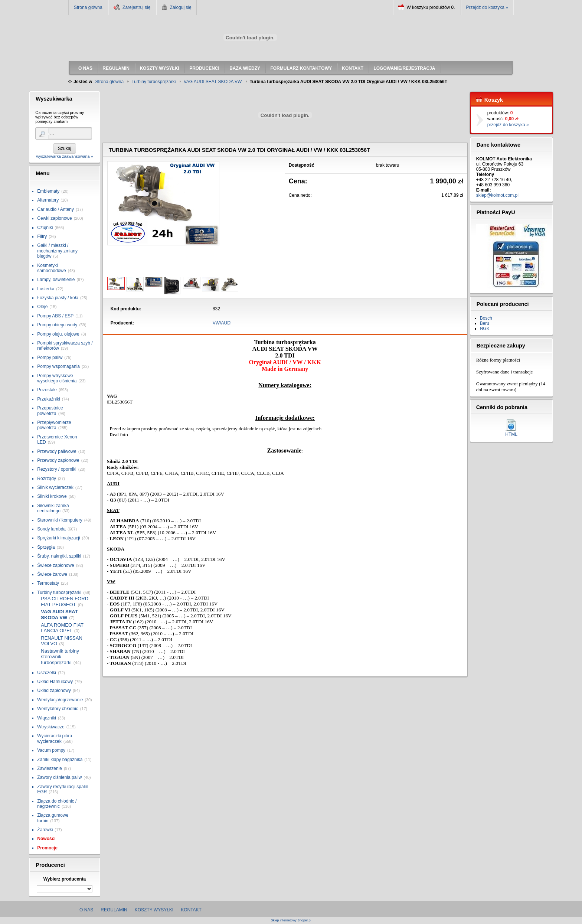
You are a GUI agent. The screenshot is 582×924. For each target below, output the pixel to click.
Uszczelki (47, 673)
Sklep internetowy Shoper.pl (291, 920)
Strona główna (88, 7)
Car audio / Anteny (55, 209)
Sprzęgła (46, 547)
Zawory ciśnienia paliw (59, 777)
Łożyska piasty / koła (58, 298)
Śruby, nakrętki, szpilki (59, 556)
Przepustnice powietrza (50, 411)
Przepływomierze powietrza (54, 425)
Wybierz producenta (65, 879)
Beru (485, 323)
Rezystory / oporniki (57, 469)
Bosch (486, 318)
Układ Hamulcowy (55, 682)
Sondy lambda (51, 529)
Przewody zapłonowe (58, 460)
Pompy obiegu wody (57, 325)
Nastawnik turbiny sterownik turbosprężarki (60, 657)
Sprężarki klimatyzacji (58, 538)
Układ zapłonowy (54, 690)
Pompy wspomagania (58, 366)
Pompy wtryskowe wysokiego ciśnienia (57, 378)
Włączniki (47, 718)
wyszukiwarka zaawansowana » (64, 156)
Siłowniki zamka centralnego (53, 508)
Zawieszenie (50, 768)
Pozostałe (47, 390)
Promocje (47, 848)
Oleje (42, 307)
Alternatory (48, 200)
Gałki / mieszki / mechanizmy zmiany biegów (57, 251)
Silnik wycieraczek (55, 487)
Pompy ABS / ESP (55, 316)
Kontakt (191, 910)
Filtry (42, 236)
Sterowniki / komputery (60, 520)
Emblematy (48, 191)
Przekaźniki (48, 399)
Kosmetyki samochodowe (51, 268)
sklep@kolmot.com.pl (497, 195)
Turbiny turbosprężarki (59, 592)
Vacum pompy (51, 750)
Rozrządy (47, 479)
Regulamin (114, 910)
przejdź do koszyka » (508, 125)
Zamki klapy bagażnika (60, 760)
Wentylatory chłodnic (58, 709)
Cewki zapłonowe (54, 218)
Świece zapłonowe (55, 565)
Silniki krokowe (52, 496)
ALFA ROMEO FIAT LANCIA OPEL (62, 628)
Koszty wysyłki (154, 910)
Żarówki (45, 830)
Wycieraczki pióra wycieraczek (55, 738)
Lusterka (46, 289)
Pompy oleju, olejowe (58, 334)
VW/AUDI (222, 323)
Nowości (46, 839)
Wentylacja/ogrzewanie (60, 700)
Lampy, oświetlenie (56, 280)
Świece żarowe (52, 574)
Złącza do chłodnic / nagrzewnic (57, 804)
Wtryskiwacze (51, 727)
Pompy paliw (50, 357)
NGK (485, 329)
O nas (86, 910)
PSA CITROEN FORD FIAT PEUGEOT (65, 602)
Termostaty (48, 583)
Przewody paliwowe (57, 451)
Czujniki (45, 228)
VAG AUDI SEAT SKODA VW (59, 615)
